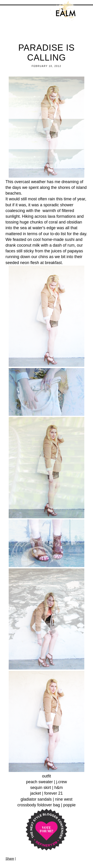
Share (10, 859)
